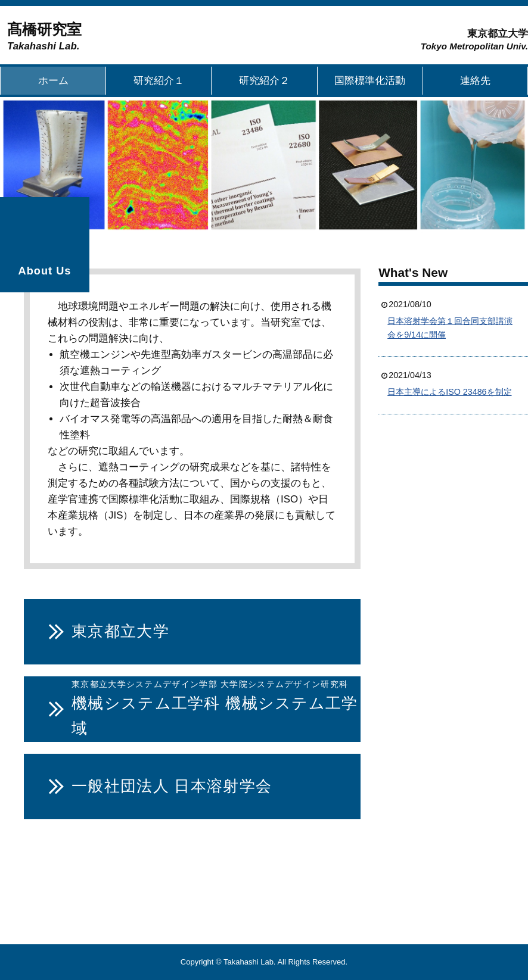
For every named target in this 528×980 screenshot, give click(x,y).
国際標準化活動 (370, 81)
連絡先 (475, 81)
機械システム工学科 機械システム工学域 (215, 707)
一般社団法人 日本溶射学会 (172, 786)
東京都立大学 (120, 631)
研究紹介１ (159, 81)
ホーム (53, 81)
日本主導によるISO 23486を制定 (449, 392)
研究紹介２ (264, 81)
